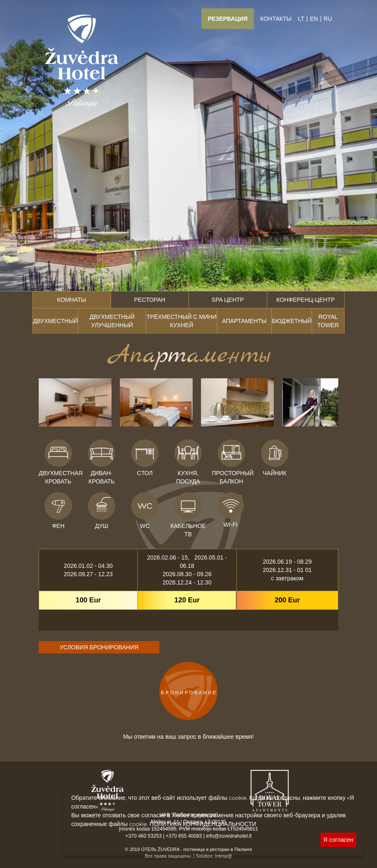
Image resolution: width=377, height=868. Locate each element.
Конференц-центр (305, 300)
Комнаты (72, 300)
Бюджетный (292, 321)
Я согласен (338, 840)
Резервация (228, 19)
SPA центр (228, 300)
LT (301, 19)
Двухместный (55, 321)
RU (328, 19)
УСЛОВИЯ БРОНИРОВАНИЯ (99, 647)
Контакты (276, 19)
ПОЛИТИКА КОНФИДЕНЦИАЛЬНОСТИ (203, 824)
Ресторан (150, 300)
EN (314, 19)
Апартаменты (244, 321)
